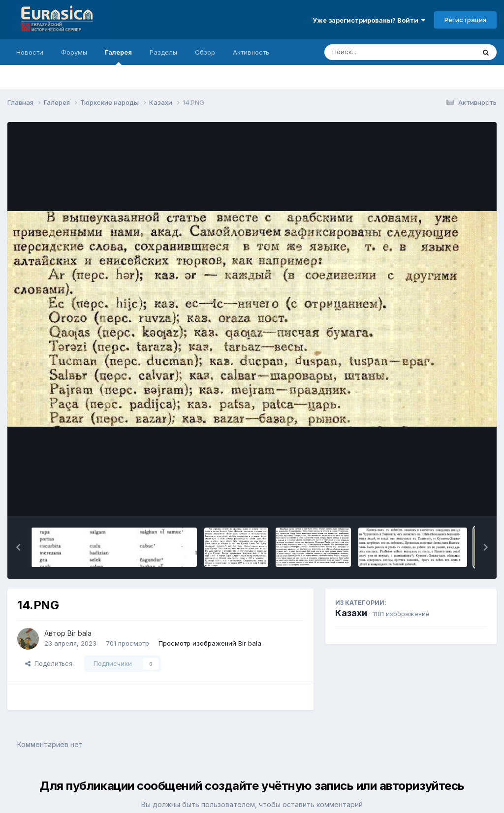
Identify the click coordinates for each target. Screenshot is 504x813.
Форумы (74, 52)
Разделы (163, 52)
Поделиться (49, 663)
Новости (30, 52)
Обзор (205, 52)
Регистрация (465, 20)
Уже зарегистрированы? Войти (369, 20)
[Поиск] (381, 52)
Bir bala (79, 633)
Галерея (118, 57)
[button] (18, 547)
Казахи (351, 613)
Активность (251, 52)
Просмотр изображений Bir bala (210, 643)
